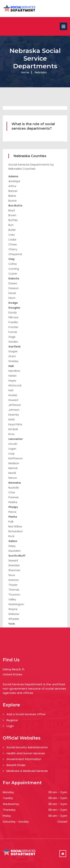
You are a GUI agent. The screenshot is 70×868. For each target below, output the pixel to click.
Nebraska (41, 72)
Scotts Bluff (17, 556)
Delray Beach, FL (14, 669)
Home (25, 72)
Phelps (13, 507)
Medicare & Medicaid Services (27, 771)
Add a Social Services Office (26, 714)
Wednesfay (11, 804)
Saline (13, 541)
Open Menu (63, 26)
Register (12, 720)
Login (10, 726)
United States (13, 674)
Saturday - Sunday (16, 822)
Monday (8, 792)
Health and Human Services (26, 753)
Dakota (14, 278)
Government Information (24, 759)
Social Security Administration (27, 747)
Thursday (9, 810)
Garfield (14, 347)
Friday (7, 816)
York (12, 624)
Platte (13, 517)
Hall (11, 366)
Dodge (13, 303)
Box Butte (15, 206)
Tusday (8, 798)
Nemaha (15, 483)
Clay (12, 259)
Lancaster (16, 439)
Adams (13, 176)
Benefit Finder (16, 765)
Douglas (14, 308)
